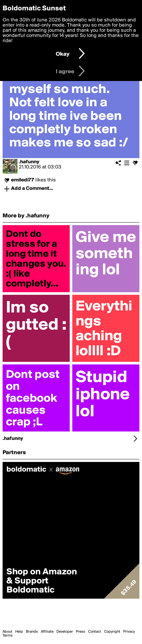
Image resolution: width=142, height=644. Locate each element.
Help (19, 632)
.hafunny (29, 162)
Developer (65, 632)
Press (81, 632)
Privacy (129, 632)
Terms (8, 636)
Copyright (112, 632)
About (7, 632)
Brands (32, 632)
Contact (95, 632)
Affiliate (47, 632)
